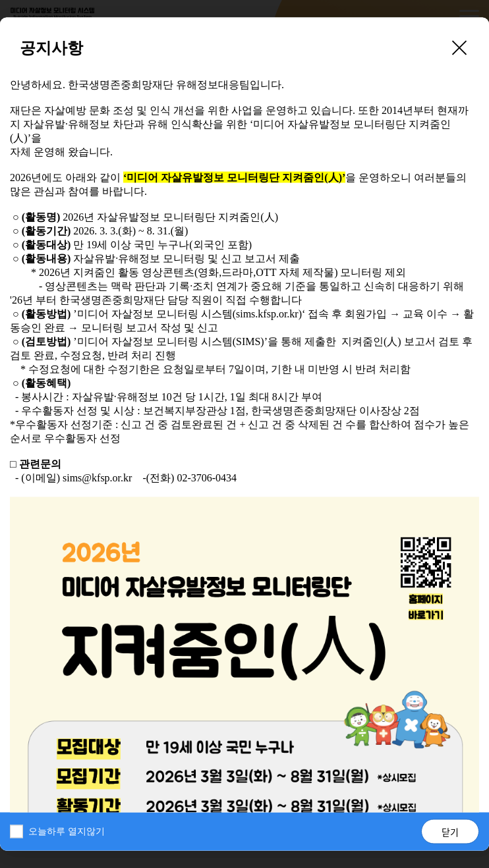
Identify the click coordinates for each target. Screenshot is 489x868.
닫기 (450, 832)
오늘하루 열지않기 (67, 831)
